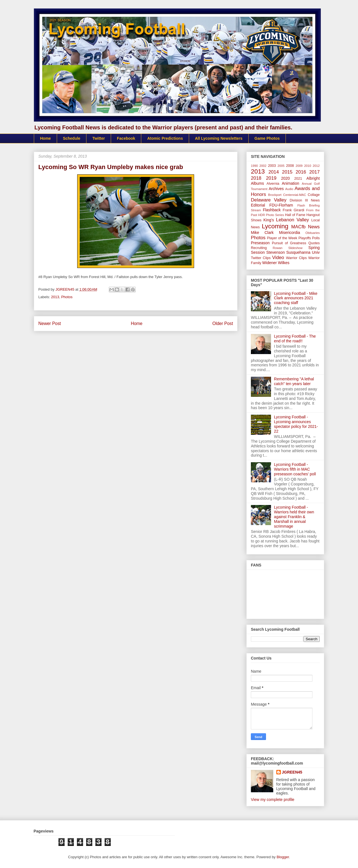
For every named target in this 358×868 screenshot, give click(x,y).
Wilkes (284, 263)
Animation (290, 183)
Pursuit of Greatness (289, 243)
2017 (315, 172)
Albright (313, 178)
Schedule (72, 138)
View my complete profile (273, 800)
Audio (289, 189)
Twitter (99, 138)
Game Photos (267, 138)
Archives (276, 189)
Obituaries (313, 233)
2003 (272, 166)
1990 (254, 166)
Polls (316, 238)
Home (45, 138)
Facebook (126, 138)
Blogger (283, 857)
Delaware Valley (269, 200)
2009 (299, 166)
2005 (281, 166)
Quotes (314, 243)
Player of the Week (282, 238)
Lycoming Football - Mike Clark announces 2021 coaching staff (296, 298)
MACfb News (305, 227)
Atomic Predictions (165, 138)
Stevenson (275, 252)
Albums (257, 183)
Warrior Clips (296, 258)
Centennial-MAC (295, 195)
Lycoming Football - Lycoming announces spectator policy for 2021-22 (296, 424)
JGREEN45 (292, 772)
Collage (314, 195)
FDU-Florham (281, 205)
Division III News (305, 200)
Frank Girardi (294, 210)
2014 (274, 172)
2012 (316, 166)
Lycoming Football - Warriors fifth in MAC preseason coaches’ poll (295, 469)
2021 (298, 179)
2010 (308, 166)
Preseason (260, 243)
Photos (67, 297)
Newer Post (50, 323)
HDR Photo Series (271, 215)
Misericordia (289, 233)
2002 (263, 166)
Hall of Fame (295, 215)
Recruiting (259, 248)
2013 (55, 297)
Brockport (275, 195)
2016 (301, 172)
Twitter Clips (261, 258)
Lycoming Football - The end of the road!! (295, 339)
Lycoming (275, 226)
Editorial (258, 205)
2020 (285, 178)
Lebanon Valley (293, 220)
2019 (271, 178)
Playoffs (305, 238)
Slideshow (295, 248)
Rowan (278, 248)
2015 (287, 172)
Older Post (223, 323)
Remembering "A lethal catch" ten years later (294, 381)
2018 (256, 178)
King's (269, 220)
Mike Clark (262, 233)
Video (278, 258)
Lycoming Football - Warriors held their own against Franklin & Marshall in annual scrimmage (294, 517)
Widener (270, 263)
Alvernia (273, 184)
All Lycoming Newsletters (219, 138)
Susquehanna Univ (303, 252)
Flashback (272, 210)
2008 (290, 166)
